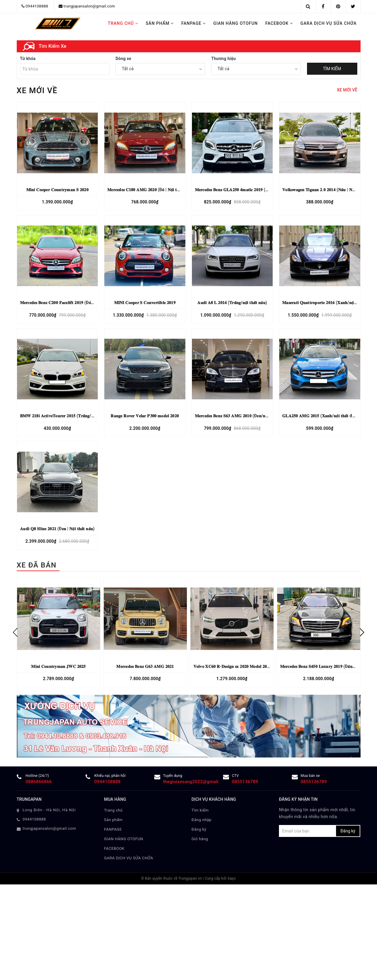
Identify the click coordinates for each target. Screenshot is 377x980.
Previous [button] (15, 790)
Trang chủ (123, 23)
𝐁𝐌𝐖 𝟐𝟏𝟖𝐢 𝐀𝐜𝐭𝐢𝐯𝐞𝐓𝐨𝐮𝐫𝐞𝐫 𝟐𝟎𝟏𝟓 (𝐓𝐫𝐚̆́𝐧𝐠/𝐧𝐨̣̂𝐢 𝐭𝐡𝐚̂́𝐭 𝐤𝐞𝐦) (68, 573)
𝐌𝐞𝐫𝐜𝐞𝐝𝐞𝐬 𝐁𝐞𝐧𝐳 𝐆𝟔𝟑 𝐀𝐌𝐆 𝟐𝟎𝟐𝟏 (145, 824)
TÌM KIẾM (332, 227)
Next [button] (362, 790)
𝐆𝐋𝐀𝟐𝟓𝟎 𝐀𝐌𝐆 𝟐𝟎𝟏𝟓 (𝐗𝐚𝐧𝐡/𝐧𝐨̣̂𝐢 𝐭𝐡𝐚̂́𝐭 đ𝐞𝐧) (320, 573)
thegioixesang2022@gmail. (191, 940)
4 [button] (193, 186)
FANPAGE (194, 23)
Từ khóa (28, 217)
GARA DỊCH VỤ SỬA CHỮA (329, 23)
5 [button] (198, 186)
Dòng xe (123, 217)
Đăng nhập (202, 977)
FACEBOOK (279, 23)
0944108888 (37, 6)
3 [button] (189, 186)
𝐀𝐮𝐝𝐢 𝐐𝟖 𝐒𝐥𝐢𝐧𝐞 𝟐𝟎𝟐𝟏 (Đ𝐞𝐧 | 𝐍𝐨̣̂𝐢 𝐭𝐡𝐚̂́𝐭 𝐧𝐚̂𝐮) (57, 687)
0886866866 (39, 940)
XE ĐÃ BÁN (37, 723)
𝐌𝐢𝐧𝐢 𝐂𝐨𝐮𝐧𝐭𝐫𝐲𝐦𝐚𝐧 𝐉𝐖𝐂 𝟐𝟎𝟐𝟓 (58, 824)
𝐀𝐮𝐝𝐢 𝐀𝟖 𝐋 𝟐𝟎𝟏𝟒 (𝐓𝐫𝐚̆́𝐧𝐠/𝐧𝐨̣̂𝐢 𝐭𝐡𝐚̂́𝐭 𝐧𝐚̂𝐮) (232, 461)
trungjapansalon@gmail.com (89, 6)
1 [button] (180, 186)
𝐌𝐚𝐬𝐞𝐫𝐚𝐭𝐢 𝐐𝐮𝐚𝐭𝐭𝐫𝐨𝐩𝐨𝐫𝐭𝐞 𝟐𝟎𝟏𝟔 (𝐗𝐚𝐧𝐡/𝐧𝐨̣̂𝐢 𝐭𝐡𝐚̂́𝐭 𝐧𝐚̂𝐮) (328, 461)
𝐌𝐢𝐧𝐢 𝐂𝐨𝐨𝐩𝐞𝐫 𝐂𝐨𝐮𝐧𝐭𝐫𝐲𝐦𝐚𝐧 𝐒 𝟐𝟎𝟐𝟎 (57, 347)
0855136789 (245, 940)
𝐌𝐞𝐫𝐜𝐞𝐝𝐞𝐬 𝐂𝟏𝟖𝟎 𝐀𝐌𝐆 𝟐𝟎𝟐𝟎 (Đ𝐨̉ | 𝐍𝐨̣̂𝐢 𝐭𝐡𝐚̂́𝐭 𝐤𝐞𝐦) (151, 347)
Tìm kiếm (200, 968)
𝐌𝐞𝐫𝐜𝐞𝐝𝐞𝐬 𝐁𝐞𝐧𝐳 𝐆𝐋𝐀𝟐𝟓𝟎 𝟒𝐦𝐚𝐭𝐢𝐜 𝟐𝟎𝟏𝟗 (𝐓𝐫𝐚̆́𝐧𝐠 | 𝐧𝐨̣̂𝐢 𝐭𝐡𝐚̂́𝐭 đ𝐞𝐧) (250, 347)
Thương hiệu (223, 217)
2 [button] (184, 186)
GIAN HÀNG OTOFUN (235, 23)
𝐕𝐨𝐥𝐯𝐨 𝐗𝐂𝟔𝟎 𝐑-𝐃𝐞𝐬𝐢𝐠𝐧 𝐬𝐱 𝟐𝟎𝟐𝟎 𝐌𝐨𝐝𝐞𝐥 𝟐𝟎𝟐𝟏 (232, 824)
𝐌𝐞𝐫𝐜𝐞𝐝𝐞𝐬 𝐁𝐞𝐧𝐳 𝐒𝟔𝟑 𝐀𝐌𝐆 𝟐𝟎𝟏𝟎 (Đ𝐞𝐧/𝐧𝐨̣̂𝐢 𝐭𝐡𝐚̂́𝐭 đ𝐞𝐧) (241, 573)
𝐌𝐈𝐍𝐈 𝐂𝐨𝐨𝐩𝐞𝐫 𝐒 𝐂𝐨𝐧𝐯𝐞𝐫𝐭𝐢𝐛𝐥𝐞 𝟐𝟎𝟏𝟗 (145, 461)
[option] (59, 790)
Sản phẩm (160, 23)
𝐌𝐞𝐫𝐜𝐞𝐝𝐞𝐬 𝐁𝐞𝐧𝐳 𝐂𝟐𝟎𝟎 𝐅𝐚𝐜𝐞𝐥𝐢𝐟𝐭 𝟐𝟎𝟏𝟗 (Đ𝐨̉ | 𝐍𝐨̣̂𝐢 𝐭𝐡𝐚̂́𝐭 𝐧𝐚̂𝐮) (70, 461)
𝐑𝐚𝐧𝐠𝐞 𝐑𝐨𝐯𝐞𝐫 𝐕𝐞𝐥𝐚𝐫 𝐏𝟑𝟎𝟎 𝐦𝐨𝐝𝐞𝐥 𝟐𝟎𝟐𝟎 (145, 573)
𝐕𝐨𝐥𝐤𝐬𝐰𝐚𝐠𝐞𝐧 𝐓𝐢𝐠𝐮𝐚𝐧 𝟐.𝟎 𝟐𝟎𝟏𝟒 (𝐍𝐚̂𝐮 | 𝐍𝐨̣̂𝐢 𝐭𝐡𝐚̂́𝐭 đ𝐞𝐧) (328, 347)
